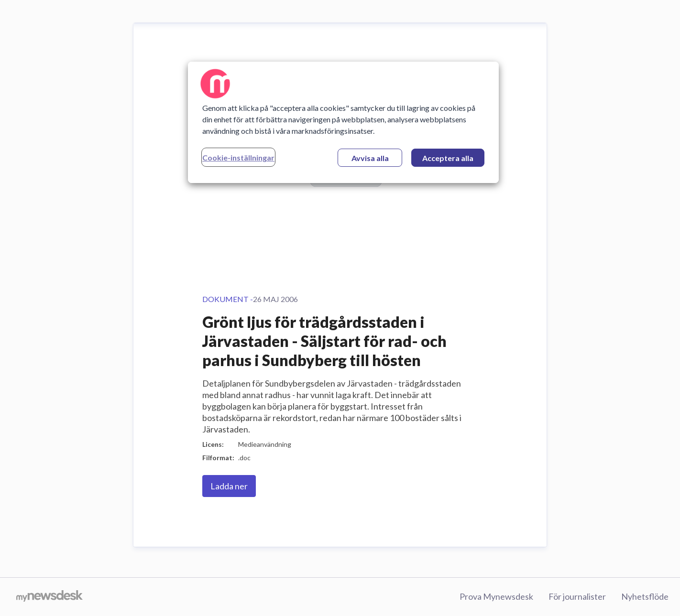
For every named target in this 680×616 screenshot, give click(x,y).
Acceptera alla (448, 158)
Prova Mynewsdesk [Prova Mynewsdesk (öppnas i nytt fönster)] (496, 596)
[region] (343, 122)
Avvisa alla (370, 158)
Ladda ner (229, 486)
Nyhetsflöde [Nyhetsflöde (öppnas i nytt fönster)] (645, 596)
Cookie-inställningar (238, 157)
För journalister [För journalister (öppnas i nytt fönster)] (577, 596)
